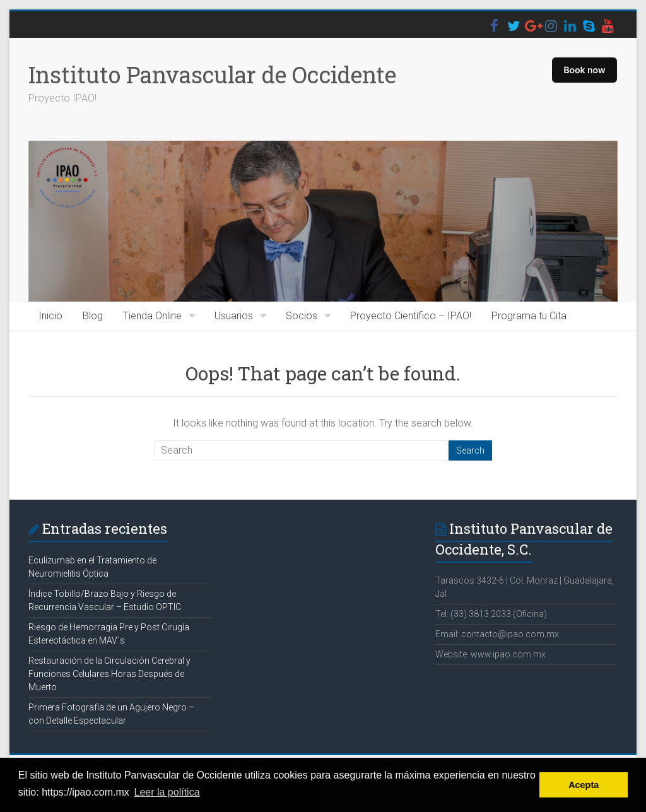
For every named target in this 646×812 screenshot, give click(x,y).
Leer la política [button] (167, 792)
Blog (93, 316)
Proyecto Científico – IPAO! (411, 316)
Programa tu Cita (529, 316)
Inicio (50, 316)
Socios (302, 316)
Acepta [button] (584, 785)
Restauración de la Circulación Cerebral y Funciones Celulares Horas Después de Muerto (109, 674)
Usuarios (234, 316)
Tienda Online (152, 316)
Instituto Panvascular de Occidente (212, 74)
